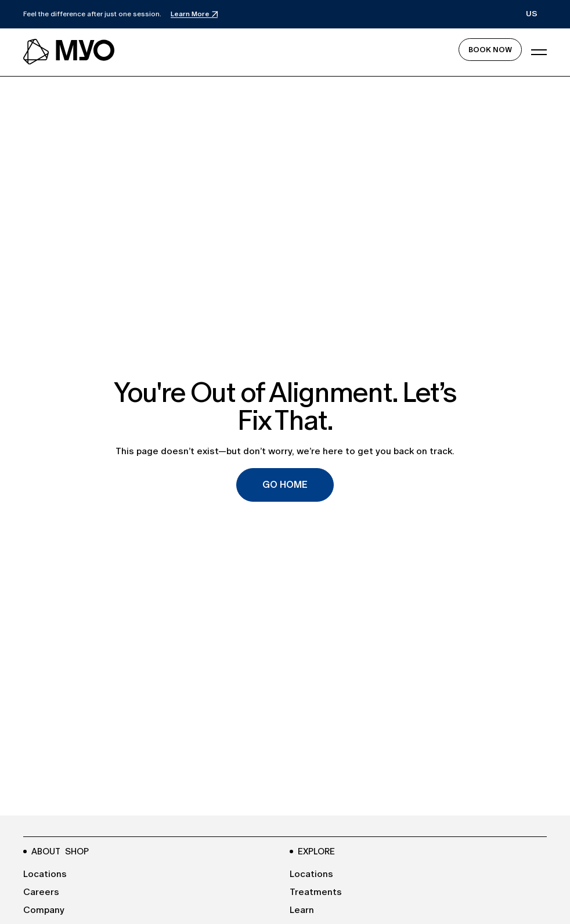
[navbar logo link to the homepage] (70, 52)
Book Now (490, 50)
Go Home (285, 485)
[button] (532, 14)
